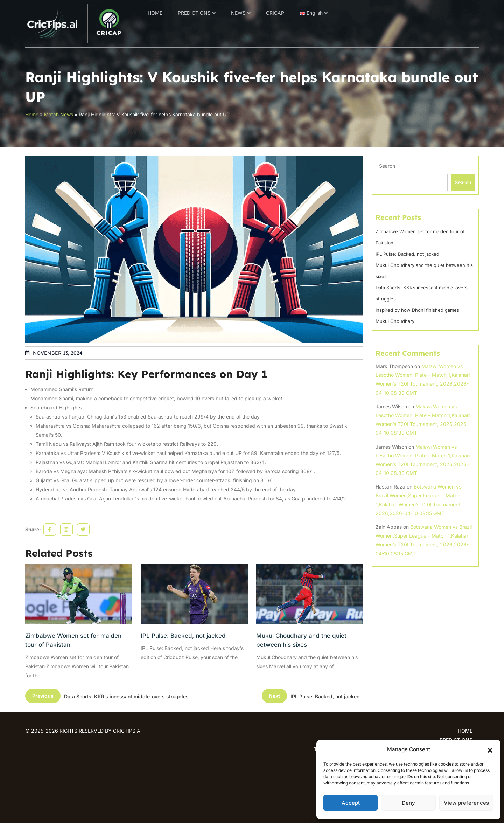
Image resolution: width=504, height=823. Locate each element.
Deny (408, 803)
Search (387, 166)
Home (32, 114)
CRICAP (275, 13)
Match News (59, 114)
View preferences (466, 803)
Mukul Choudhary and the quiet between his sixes (301, 640)
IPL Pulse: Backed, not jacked (183, 636)
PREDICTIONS (194, 13)
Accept (351, 803)
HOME (155, 13)
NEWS (238, 13)
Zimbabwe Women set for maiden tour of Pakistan (73, 640)
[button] (490, 749)
